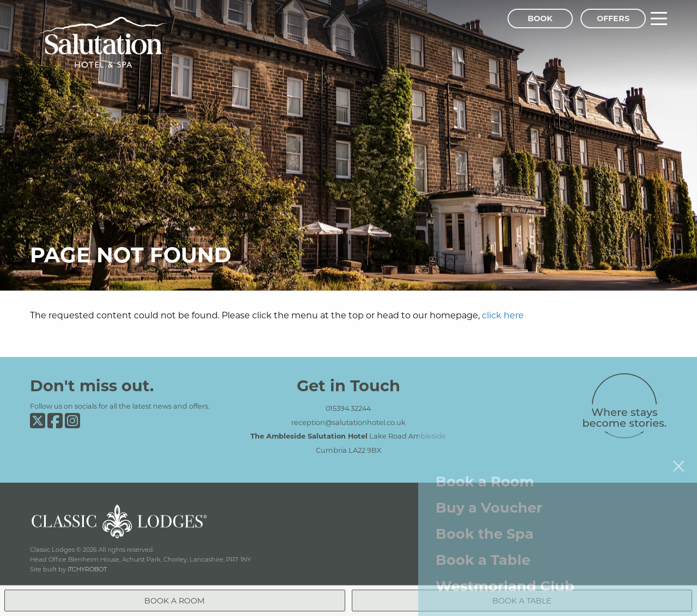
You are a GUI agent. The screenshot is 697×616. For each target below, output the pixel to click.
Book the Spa (485, 526)
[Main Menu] (659, 19)
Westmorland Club (505, 579)
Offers (613, 18)
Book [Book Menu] (540, 18)
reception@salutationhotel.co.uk (348, 422)
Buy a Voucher (489, 500)
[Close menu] (678, 459)
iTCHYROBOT (87, 569)
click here (503, 315)
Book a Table (483, 553)
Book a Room (485, 475)
